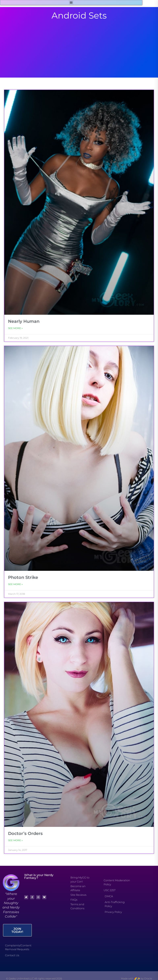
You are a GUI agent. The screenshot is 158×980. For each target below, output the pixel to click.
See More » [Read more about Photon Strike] (15, 584)
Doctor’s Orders (25, 833)
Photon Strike (23, 577)
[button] (71, 3)
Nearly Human (24, 321)
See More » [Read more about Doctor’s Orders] (15, 840)
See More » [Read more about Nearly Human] (15, 328)
